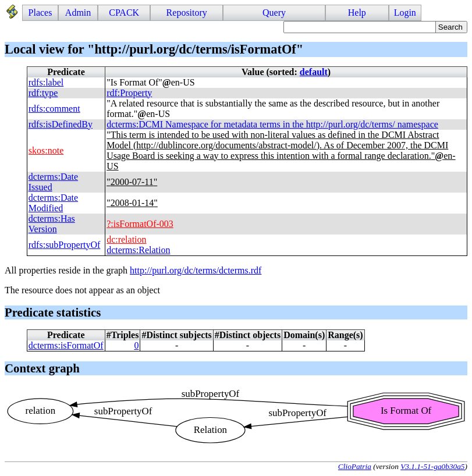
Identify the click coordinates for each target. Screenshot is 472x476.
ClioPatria (355, 466)
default (314, 72)
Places (40, 13)
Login (405, 13)
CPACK (124, 13)
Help (357, 13)
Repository (187, 13)
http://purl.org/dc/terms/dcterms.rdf (196, 270)
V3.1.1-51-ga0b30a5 (432, 466)
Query (274, 13)
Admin (78, 13)
